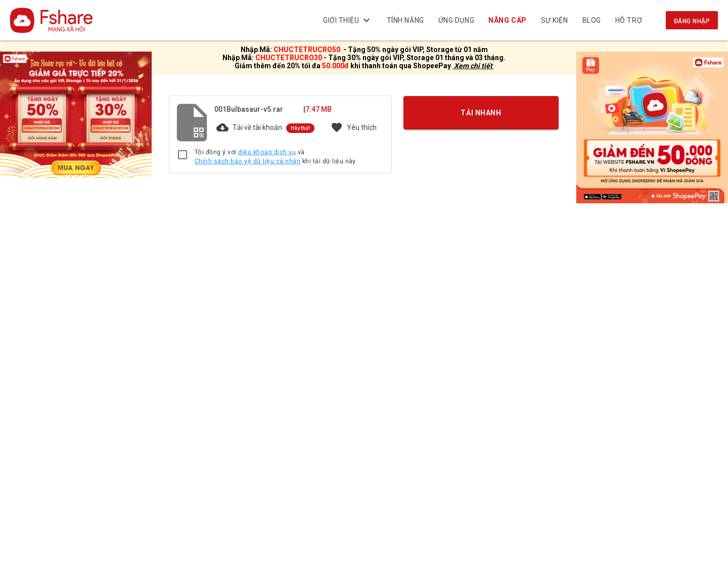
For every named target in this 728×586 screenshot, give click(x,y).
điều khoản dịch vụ (267, 152)
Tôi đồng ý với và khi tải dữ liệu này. (276, 157)
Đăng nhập (692, 21)
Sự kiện (555, 20)
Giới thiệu (348, 20)
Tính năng (405, 20)
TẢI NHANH (481, 113)
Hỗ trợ (629, 20)
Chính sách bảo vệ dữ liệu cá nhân (247, 161)
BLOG (592, 20)
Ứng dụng (456, 20)
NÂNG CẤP (508, 20)
